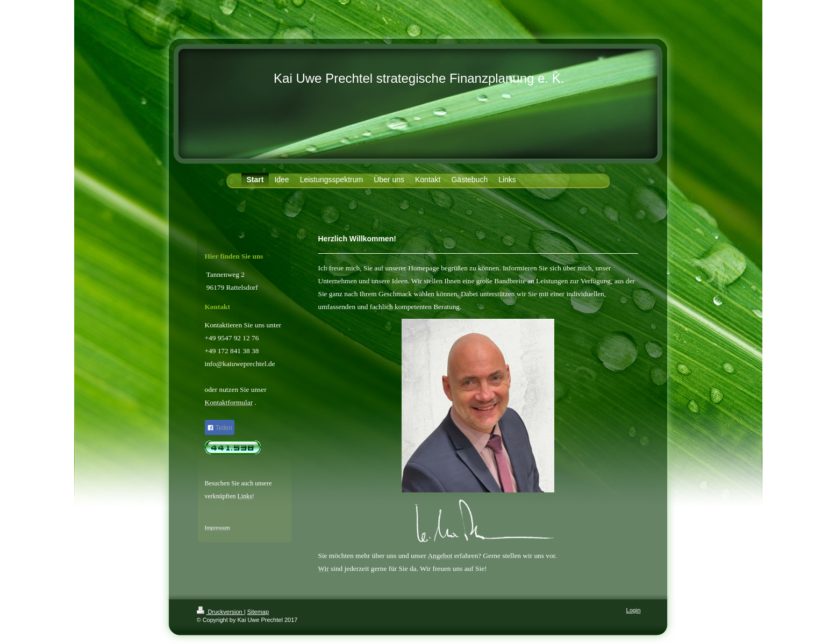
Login (634, 610)
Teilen (220, 428)
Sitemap (258, 612)
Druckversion (220, 612)
